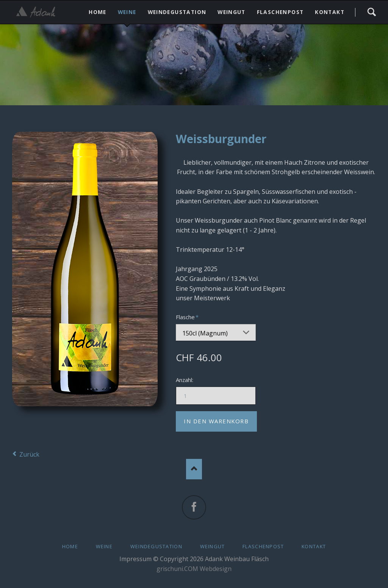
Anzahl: (185, 378)
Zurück (29, 452)
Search (372, 12)
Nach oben (194, 467)
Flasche (189, 317)
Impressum (135, 557)
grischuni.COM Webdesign (194, 567)
